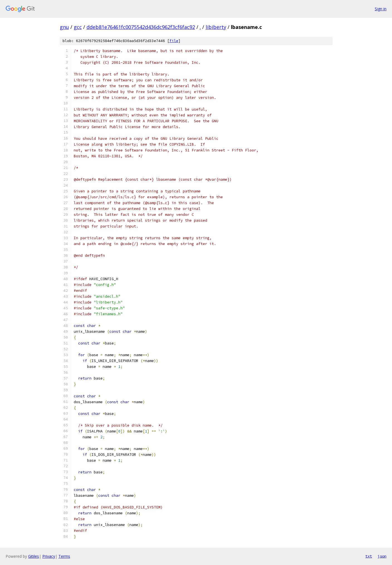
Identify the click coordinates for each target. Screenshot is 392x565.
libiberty (216, 27)
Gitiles (34, 556)
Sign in (381, 9)
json (382, 556)
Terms (64, 556)
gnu (64, 27)
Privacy (49, 556)
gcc (78, 27)
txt (369, 556)
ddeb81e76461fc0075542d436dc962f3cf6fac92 (141, 27)
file (174, 41)
